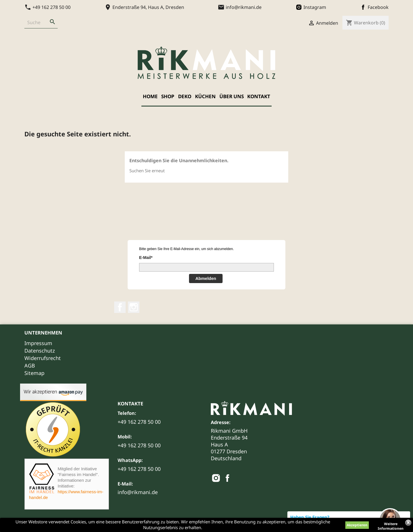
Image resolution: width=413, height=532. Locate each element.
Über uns (232, 96)
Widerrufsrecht (43, 358)
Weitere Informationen (391, 525)
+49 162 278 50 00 (139, 422)
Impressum (38, 343)
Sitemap (34, 373)
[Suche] (36, 23)
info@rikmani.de (138, 492)
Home (150, 96)
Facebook (120, 307)
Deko (185, 96)
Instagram (134, 307)
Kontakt (259, 96)
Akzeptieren (357, 525)
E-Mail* (146, 258)
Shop (168, 96)
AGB (30, 365)
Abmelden (206, 278)
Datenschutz (40, 351)
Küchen (205, 96)
